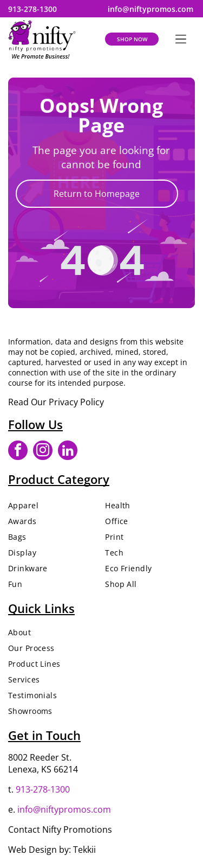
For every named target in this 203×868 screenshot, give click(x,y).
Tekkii (84, 850)
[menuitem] (53, 505)
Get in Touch (44, 735)
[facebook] (18, 452)
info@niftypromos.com (64, 809)
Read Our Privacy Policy (56, 402)
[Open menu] (181, 39)
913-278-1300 (43, 789)
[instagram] (43, 452)
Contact (24, 829)
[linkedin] (68, 452)
